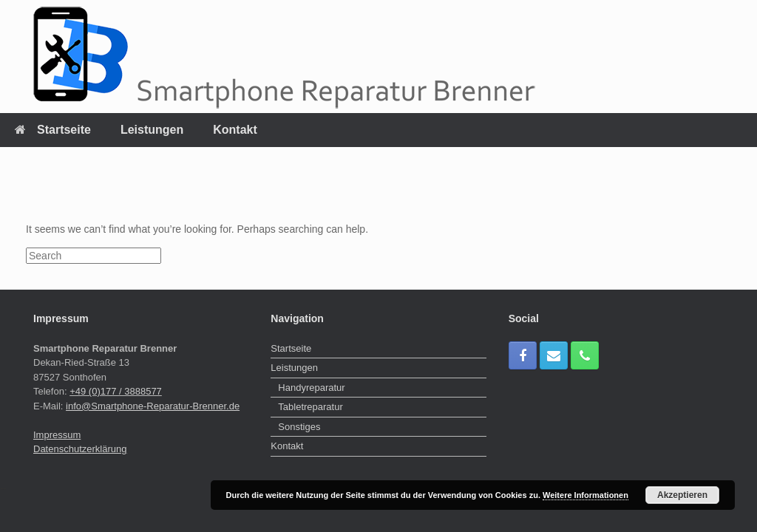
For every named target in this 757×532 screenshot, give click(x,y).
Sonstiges (299, 427)
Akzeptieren (682, 495)
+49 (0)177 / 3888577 (116, 391)
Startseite (53, 130)
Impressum (57, 435)
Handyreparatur (311, 388)
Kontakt (235, 130)
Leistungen (152, 130)
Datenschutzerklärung (80, 449)
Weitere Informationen (585, 495)
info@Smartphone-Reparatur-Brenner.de (153, 406)
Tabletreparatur (310, 407)
